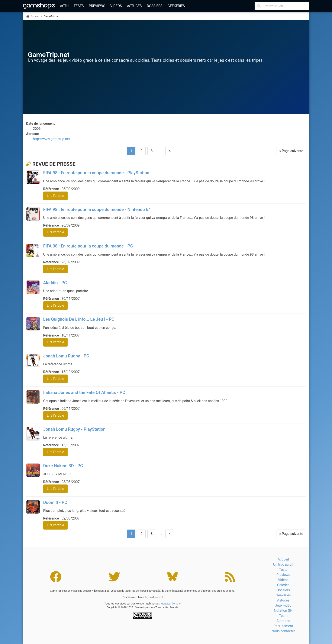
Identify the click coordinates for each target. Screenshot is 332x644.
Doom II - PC (55, 502)
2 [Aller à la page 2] (141, 151)
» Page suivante (291, 151)
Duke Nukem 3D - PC (63, 466)
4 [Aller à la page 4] (170, 151)
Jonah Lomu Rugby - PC (66, 356)
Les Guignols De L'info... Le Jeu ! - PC (79, 319)
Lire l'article (56, 196)
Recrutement (283, 626)
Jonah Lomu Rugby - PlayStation (74, 429)
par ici (158, 597)
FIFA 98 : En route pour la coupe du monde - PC (88, 246)
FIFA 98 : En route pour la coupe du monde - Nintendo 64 (97, 209)
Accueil (283, 559)
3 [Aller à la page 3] (152, 151)
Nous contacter (283, 631)
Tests (79, 6)
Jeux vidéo (283, 605)
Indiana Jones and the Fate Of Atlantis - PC (84, 392)
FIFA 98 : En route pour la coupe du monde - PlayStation (96, 173)
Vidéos (116, 6)
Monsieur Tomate (171, 604)
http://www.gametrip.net (51, 139)
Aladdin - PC (55, 283)
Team (283, 616)
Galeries (283, 585)
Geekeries (176, 6)
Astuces (134, 6)
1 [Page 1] (131, 151)
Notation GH (283, 611)
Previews (97, 6)
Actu (64, 6)
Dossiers (154, 6)
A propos (283, 621)
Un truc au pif (283, 564)
